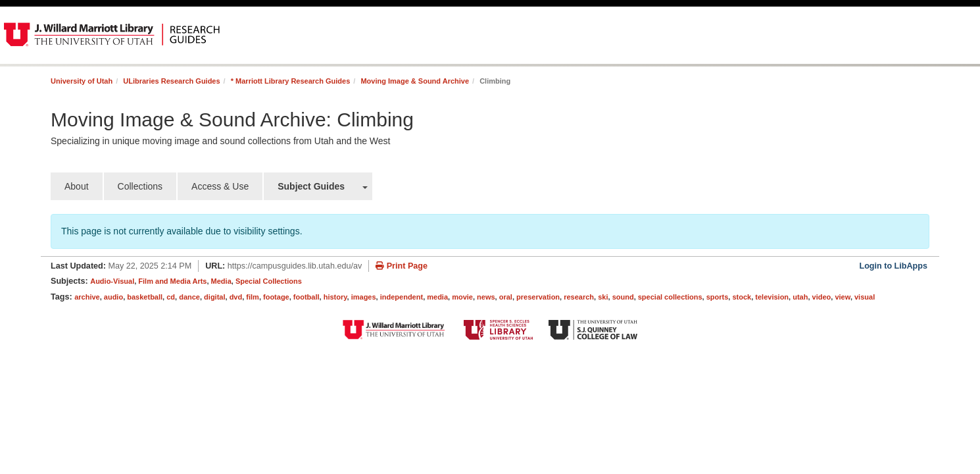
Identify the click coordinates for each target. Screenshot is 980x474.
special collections (670, 297)
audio (113, 297)
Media (221, 281)
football (306, 297)
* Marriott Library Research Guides (291, 81)
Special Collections (269, 281)
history (335, 297)
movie (462, 297)
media (437, 297)
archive (87, 297)
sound (623, 297)
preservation (538, 297)
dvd (236, 297)
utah (800, 297)
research (579, 297)
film (253, 297)
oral (506, 297)
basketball (145, 297)
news (486, 297)
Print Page (402, 266)
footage (276, 297)
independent (402, 297)
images (364, 297)
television (772, 297)
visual (865, 297)
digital (214, 297)
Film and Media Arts (172, 281)
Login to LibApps (893, 266)
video (822, 297)
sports (718, 297)
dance (189, 297)
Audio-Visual (112, 281)
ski (603, 297)
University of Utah (82, 81)
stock (742, 297)
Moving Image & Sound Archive (415, 81)
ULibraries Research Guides (171, 81)
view (842, 297)
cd (171, 297)
